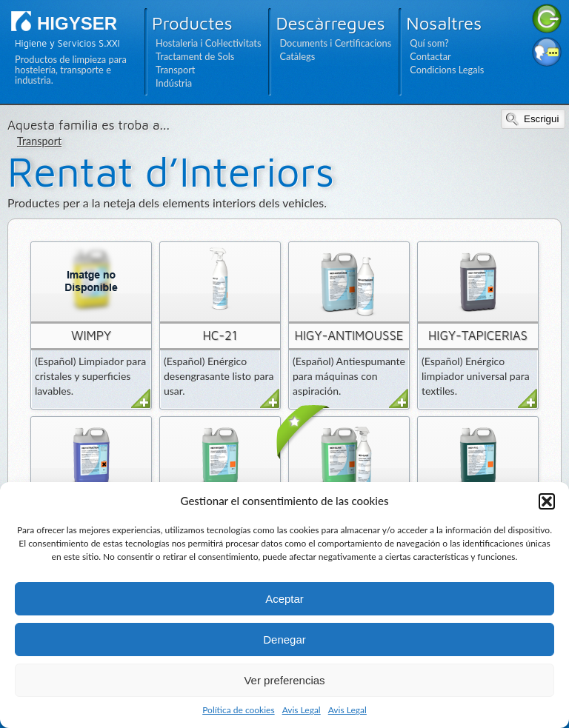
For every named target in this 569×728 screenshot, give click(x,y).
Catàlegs (297, 56)
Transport (175, 70)
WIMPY (91, 335)
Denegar (284, 639)
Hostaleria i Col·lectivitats (208, 43)
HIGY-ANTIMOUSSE (349, 335)
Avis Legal (302, 710)
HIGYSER (77, 23)
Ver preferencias (284, 680)
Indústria (174, 83)
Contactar (430, 56)
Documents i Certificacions (335, 43)
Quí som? (429, 43)
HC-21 (220, 335)
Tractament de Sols (195, 56)
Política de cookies (238, 710)
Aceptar (284, 599)
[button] (547, 501)
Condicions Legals (447, 70)
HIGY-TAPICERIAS (478, 335)
